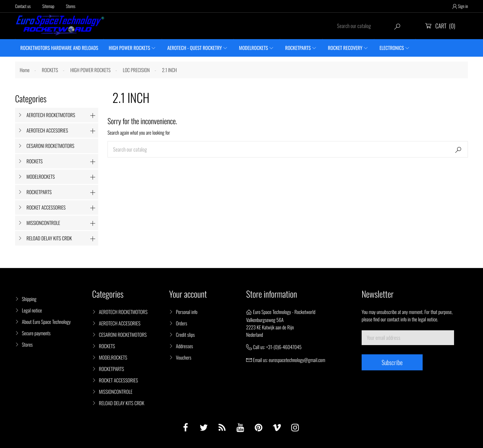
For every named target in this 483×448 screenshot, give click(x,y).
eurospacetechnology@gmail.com (297, 360)
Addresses (185, 346)
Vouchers (184, 357)
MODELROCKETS (254, 48)
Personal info (187, 312)
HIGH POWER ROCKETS (129, 48)
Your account (188, 294)
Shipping (29, 299)
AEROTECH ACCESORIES (47, 130)
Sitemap (48, 6)
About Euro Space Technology (46, 322)
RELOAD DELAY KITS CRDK (49, 238)
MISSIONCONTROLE (43, 223)
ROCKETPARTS (298, 48)
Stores (71, 6)
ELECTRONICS (392, 48)
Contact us (23, 6)
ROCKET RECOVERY (345, 48)
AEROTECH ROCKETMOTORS (51, 115)
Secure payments (36, 333)
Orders (182, 323)
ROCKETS (34, 161)
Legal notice (32, 310)
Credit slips (185, 335)
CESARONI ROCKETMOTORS (50, 146)
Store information (272, 294)
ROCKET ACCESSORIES (46, 207)
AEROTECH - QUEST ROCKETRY (195, 48)
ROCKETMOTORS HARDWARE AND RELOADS (59, 48)
